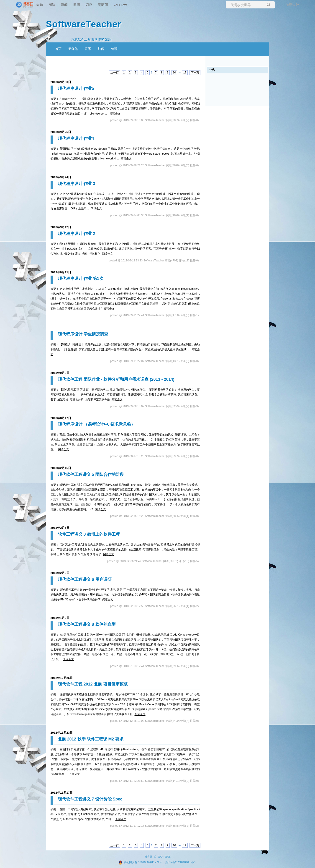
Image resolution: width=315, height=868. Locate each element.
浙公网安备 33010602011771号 (140, 862)
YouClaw (120, 5)
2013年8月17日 (61, 418)
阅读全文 (115, 114)
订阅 (101, 49)
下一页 (195, 73)
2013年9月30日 (61, 82)
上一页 (115, 73)
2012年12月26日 (62, 678)
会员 (40, 5)
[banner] (18, 5)
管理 (114, 49)
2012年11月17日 (62, 793)
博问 (77, 5)
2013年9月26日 (61, 132)
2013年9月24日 (61, 177)
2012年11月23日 (62, 733)
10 (174, 73)
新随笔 (73, 49)
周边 (52, 5)
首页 (58, 49)
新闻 (64, 5)
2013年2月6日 (60, 528)
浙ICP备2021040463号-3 (180, 862)
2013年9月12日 (61, 227)
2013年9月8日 (60, 373)
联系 (88, 49)
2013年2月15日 (61, 468)
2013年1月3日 (60, 618)
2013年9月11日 (61, 272)
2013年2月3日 (60, 573)
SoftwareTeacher (84, 24)
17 (185, 73)
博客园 (149, 857)
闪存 (89, 5)
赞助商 (103, 5)
